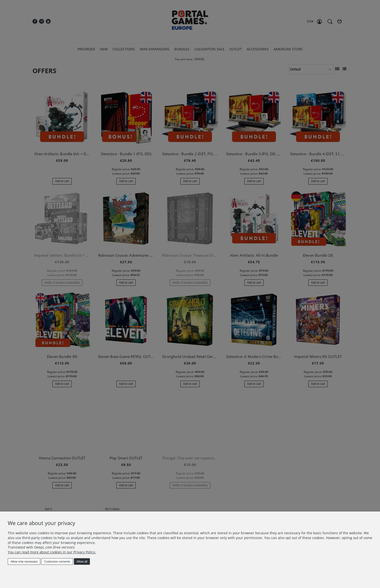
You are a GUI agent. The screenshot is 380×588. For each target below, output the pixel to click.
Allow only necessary (24, 562)
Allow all (82, 562)
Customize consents (57, 562)
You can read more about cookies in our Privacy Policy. (52, 552)
